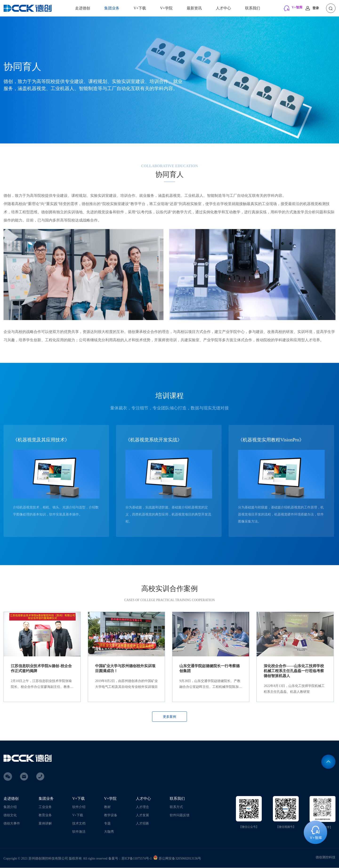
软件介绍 (79, 807)
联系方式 (176, 807)
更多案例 (169, 717)
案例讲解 (45, 824)
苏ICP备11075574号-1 (137, 859)
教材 (107, 807)
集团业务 (112, 8)
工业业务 (45, 807)
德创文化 (10, 815)
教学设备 (111, 815)
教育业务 (45, 815)
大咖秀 (109, 832)
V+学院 (166, 8)
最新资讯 (194, 8)
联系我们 (253, 8)
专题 (107, 824)
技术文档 (79, 824)
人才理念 (142, 807)
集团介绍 (10, 807)
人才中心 (223, 8)
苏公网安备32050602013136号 (180, 859)
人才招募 (142, 824)
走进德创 (83, 8)
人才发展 (142, 815)
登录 (316, 8)
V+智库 (297, 7)
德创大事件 (12, 824)
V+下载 (140, 8)
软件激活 (79, 832)
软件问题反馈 (180, 815)
